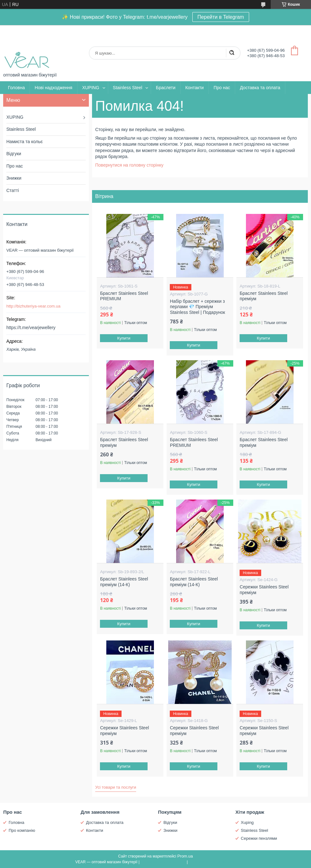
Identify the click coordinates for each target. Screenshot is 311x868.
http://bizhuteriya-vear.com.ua (33, 306)
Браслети (165, 88)
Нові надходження (53, 88)
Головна (16, 88)
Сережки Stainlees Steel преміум (264, 590)
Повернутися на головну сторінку (129, 165)
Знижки (14, 178)
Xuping (247, 822)
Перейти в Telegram (221, 17)
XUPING (91, 88)
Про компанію (22, 830)
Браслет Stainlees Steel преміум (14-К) (124, 582)
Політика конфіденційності (212, 862)
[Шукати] (232, 53)
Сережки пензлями (259, 838)
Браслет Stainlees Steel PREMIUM (124, 296)
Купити (124, 338)
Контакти (195, 88)
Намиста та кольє (25, 142)
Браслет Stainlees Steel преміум (264, 296)
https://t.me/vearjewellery (31, 328)
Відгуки (14, 154)
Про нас (222, 88)
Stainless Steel (128, 88)
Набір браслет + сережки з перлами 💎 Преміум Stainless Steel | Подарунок (197, 307)
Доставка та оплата (260, 88)
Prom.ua (185, 856)
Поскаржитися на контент (163, 862)
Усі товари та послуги (116, 787)
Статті (13, 190)
